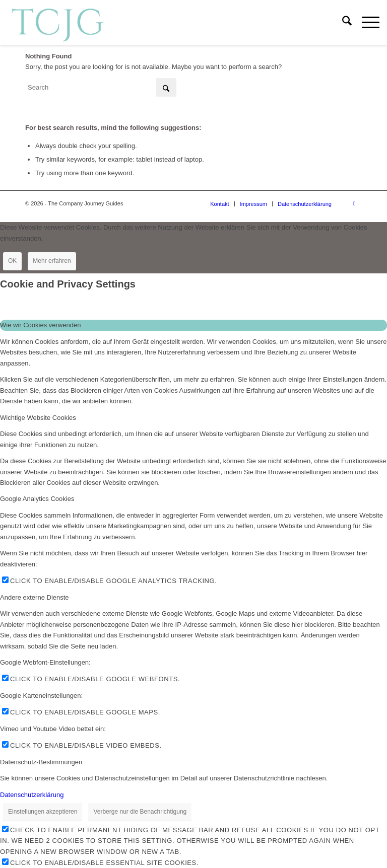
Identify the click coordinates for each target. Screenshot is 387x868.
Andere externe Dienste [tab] (35, 597)
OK (12, 261)
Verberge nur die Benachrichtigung (140, 812)
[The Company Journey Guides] (57, 23)
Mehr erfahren (52, 261)
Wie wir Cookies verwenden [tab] (40, 325)
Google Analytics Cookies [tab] (37, 499)
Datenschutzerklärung (32, 795)
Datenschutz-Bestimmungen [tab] (41, 762)
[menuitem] (342, 23)
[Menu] (366, 23)
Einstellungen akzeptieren (43, 812)
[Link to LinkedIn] (354, 203)
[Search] (342, 23)
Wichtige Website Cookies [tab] (38, 418)
